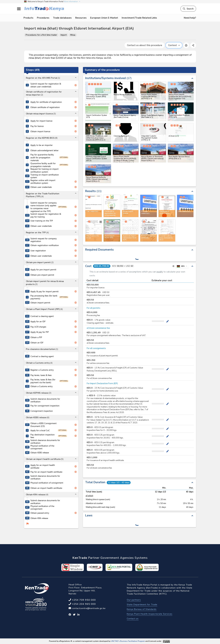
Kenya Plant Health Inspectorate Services (150, 614)
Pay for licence (37, 126)
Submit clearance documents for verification (45, 400)
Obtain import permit (40, 303)
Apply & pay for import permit (44, 291)
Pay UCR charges (38, 327)
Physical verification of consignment (47, 483)
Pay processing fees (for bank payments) (44, 297)
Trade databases (62, 18)
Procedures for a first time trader (41, 35)
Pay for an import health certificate (46, 472)
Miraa (73, 35)
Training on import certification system (45, 176)
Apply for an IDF (38, 321)
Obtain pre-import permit (42, 275)
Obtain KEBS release (40, 453)
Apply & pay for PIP (40, 332)
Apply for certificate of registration (46, 102)
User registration (38, 251)
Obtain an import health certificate (46, 488)
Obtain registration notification (45, 245)
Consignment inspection (42, 411)
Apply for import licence (41, 121)
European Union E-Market (104, 18)
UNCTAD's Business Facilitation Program (128, 641)
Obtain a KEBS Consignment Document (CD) (44, 425)
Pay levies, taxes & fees (41, 375)
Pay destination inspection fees (43, 436)
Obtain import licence (40, 131)
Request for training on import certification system (44, 170)
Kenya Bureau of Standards (142, 609)
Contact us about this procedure (145, 45)
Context (174, 45)
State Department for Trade (142, 605)
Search (188, 9)
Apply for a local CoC (40, 430)
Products (28, 18)
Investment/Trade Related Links (139, 18)
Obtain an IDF (37, 343)
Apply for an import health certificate (43, 467)
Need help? (190, 18)
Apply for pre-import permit (43, 270)
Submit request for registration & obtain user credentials (46, 85)
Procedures (43, 18)
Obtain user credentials (41, 187)
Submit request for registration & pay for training (46, 215)
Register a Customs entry (42, 370)
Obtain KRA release (39, 518)
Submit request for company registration (44, 240)
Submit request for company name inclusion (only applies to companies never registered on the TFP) (44, 207)
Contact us (133, 619)
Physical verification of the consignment (42, 447)
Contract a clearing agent (42, 316)
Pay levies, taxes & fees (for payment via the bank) (43, 381)
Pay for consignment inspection (45, 406)
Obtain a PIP (36, 337)
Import (64, 35)
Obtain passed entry (40, 513)
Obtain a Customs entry (42, 386)
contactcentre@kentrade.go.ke (88, 608)
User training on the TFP (42, 221)
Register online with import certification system (43, 182)
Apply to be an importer (42, 145)
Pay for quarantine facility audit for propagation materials (42, 157)
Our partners (134, 600)
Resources (81, 18)
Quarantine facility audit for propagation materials (43, 165)
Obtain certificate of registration (45, 107)
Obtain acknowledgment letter (44, 150)
